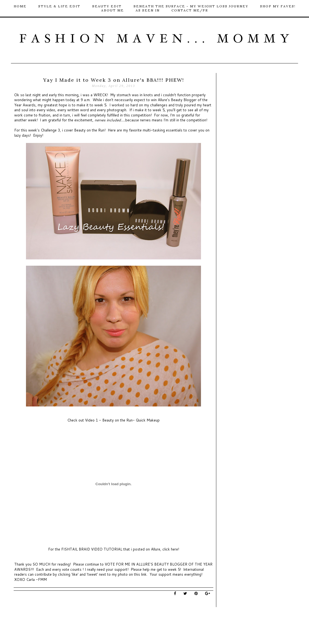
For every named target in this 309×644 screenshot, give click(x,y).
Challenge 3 (50, 130)
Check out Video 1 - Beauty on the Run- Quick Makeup (113, 420)
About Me (113, 10)
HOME (20, 6)
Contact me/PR (190, 10)
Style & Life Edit (59, 6)
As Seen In (148, 10)
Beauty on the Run (89, 130)
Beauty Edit (107, 6)
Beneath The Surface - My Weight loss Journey (191, 6)
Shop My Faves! (278, 6)
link (144, 574)
